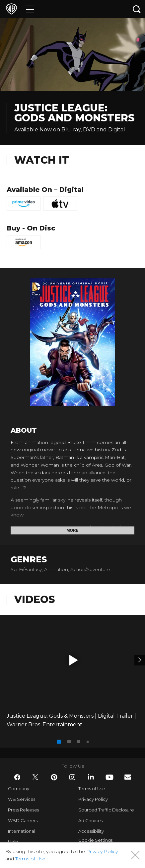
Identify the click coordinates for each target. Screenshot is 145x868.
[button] (74, 660)
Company (19, 789)
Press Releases (23, 810)
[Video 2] (140, 660)
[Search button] (137, 9)
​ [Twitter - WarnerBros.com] (36, 777)
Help (13, 842)
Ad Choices (90, 820)
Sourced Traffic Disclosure (106, 810)
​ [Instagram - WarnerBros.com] (72, 777)
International (22, 831)
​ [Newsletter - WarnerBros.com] (128, 777)
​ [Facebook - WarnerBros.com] (17, 777)
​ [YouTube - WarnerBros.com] (109, 777)
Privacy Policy (93, 799)
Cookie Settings (95, 840)
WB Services (22, 799)
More (73, 530)
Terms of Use (92, 789)
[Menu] (30, 9)
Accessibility (91, 831)
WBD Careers (23, 820)
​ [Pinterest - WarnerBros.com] (54, 777)
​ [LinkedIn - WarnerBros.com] (91, 777)
